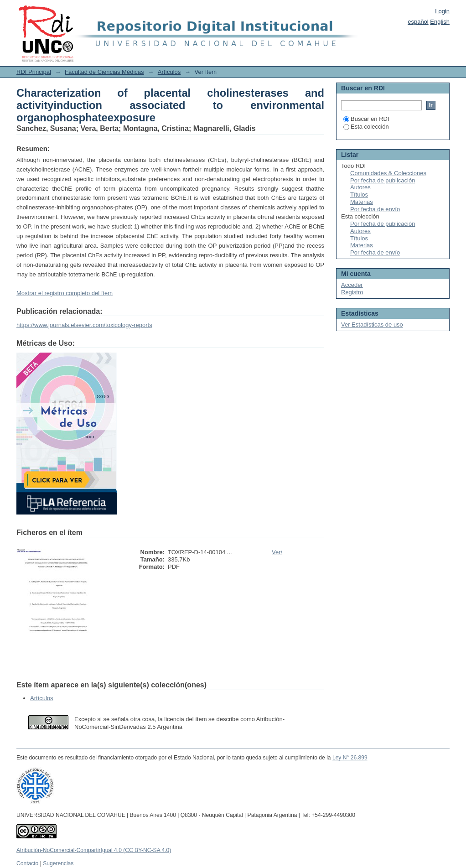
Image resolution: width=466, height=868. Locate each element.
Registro (352, 292)
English (440, 22)
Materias (362, 202)
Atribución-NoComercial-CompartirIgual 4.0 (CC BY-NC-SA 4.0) (94, 850)
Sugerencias (58, 863)
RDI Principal (34, 72)
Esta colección (366, 127)
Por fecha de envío (375, 209)
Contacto (27, 863)
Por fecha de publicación (383, 180)
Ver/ (277, 552)
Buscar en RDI (366, 119)
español (418, 22)
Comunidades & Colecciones (388, 173)
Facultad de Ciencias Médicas (104, 72)
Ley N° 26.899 (350, 758)
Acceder (352, 285)
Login (442, 11)
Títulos (359, 195)
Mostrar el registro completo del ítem (65, 293)
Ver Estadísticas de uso (372, 325)
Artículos (169, 72)
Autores (360, 187)
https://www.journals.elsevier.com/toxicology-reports (84, 325)
